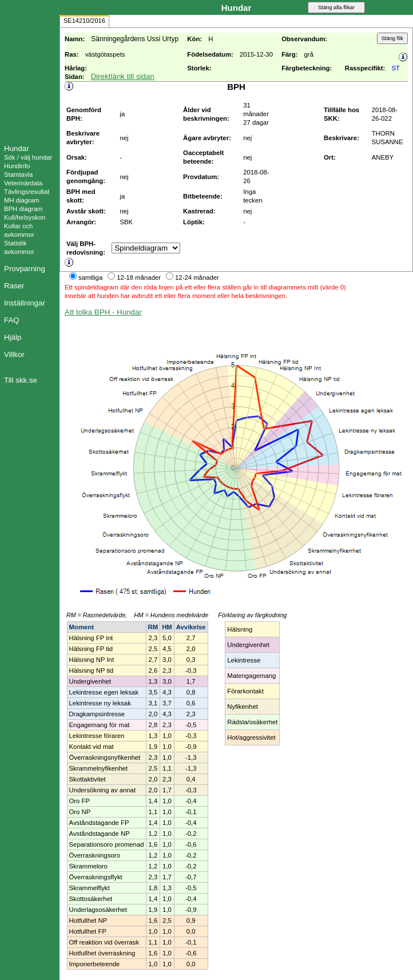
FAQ (12, 320)
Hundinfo (17, 166)
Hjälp (13, 337)
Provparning (25, 269)
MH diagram (22, 200)
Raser (14, 286)
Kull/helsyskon (25, 217)
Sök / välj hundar (28, 157)
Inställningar (25, 303)
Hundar (17, 148)
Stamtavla (18, 174)
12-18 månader (139, 277)
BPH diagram (23, 209)
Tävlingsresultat (27, 192)
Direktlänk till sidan (123, 76)
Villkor (14, 354)
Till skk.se (21, 380)
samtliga (90, 277)
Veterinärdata (23, 183)
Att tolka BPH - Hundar (103, 312)
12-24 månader (197, 277)
